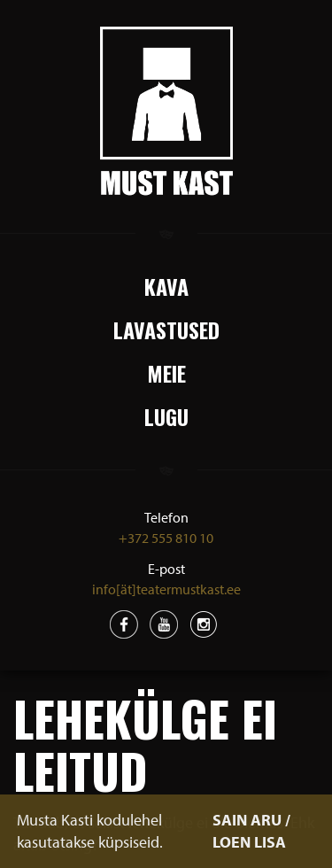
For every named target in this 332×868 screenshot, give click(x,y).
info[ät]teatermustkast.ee (166, 589)
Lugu (166, 416)
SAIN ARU (247, 820)
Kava (166, 286)
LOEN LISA (249, 842)
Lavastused (166, 329)
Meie (166, 373)
